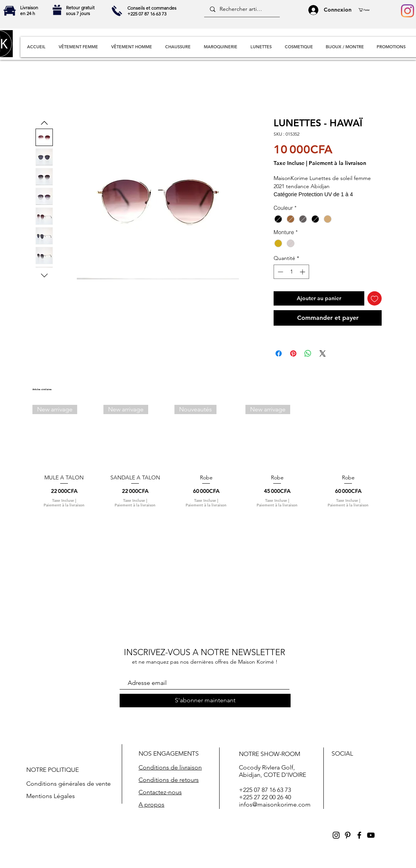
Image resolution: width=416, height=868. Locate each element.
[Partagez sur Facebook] (279, 353)
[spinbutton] (291, 272)
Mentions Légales (51, 796)
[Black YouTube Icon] (371, 835)
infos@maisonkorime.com (275, 804)
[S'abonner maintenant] (205, 701)
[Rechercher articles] (242, 9)
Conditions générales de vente (68, 784)
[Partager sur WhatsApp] (308, 353)
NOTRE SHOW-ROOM (270, 754)
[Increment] (303, 272)
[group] (206, 459)
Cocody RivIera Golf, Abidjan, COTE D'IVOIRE (272, 771)
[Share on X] (323, 353)
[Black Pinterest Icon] (348, 835)
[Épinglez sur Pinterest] (293, 353)
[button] (367, 10)
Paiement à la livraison (337, 163)
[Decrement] (280, 272)
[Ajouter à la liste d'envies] (375, 298)
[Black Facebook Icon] (359, 835)
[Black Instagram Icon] (336, 835)
